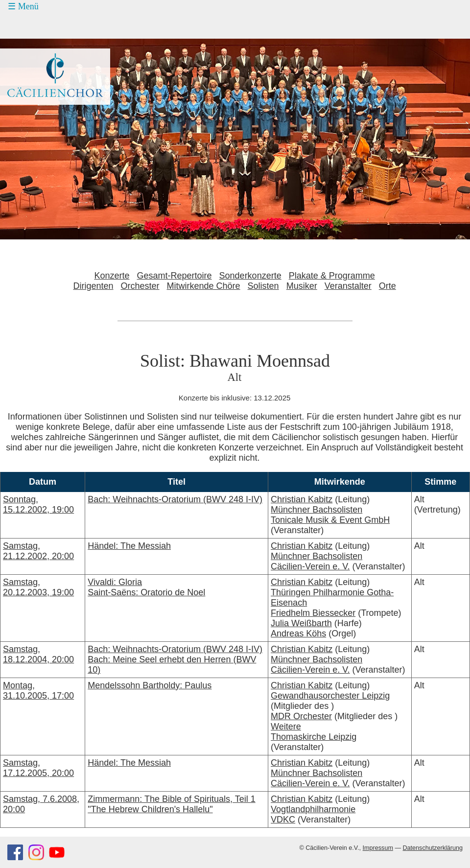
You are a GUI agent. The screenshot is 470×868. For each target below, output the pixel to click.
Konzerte (112, 276)
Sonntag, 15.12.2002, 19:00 (38, 504)
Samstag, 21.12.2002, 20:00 (38, 551)
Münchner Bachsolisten (317, 510)
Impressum (378, 848)
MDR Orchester (301, 716)
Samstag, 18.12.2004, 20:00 (38, 654)
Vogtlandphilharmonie (313, 809)
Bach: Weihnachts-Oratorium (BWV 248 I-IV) (175, 499)
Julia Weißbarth (301, 623)
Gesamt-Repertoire (175, 276)
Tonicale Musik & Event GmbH (330, 520)
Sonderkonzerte (250, 276)
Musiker (302, 286)
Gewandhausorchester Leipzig (330, 696)
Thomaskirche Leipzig (314, 737)
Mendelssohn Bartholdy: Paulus (150, 685)
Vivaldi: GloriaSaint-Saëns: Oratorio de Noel (146, 587)
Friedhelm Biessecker (313, 613)
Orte (388, 286)
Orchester (140, 286)
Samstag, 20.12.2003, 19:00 (38, 587)
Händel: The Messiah (129, 546)
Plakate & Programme (332, 276)
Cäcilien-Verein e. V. (310, 566)
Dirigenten (93, 286)
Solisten (263, 286)
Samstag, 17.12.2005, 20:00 (38, 768)
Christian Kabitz (302, 499)
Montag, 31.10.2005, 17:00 (38, 691)
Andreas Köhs (298, 633)
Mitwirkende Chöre (204, 286)
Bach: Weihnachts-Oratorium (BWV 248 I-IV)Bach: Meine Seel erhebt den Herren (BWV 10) (175, 659)
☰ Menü (23, 6)
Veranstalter (348, 286)
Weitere (286, 727)
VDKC (283, 820)
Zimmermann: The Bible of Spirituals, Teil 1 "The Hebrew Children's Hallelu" (171, 804)
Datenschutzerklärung (433, 848)
